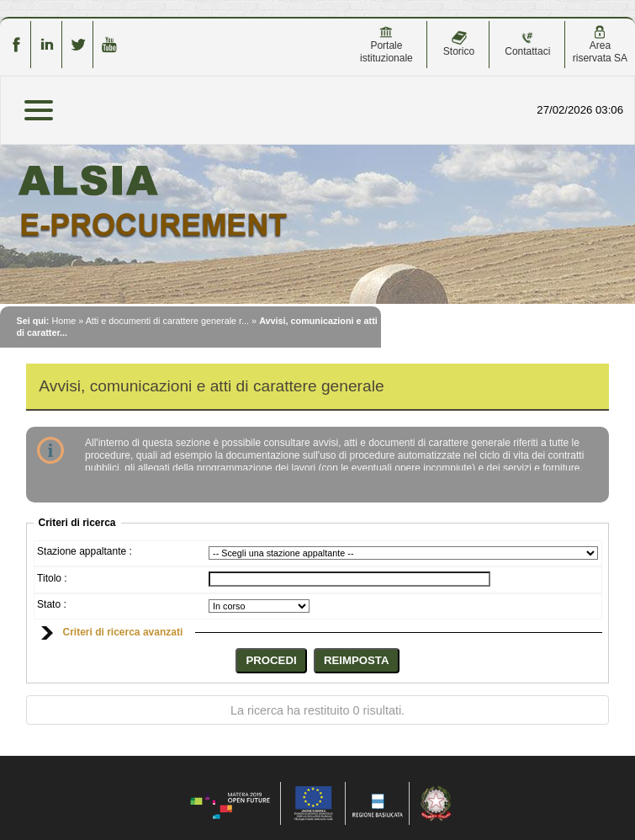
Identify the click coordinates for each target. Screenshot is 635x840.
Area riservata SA (600, 45)
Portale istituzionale (386, 45)
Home (63, 321)
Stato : (52, 604)
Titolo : (52, 578)
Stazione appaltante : (85, 551)
